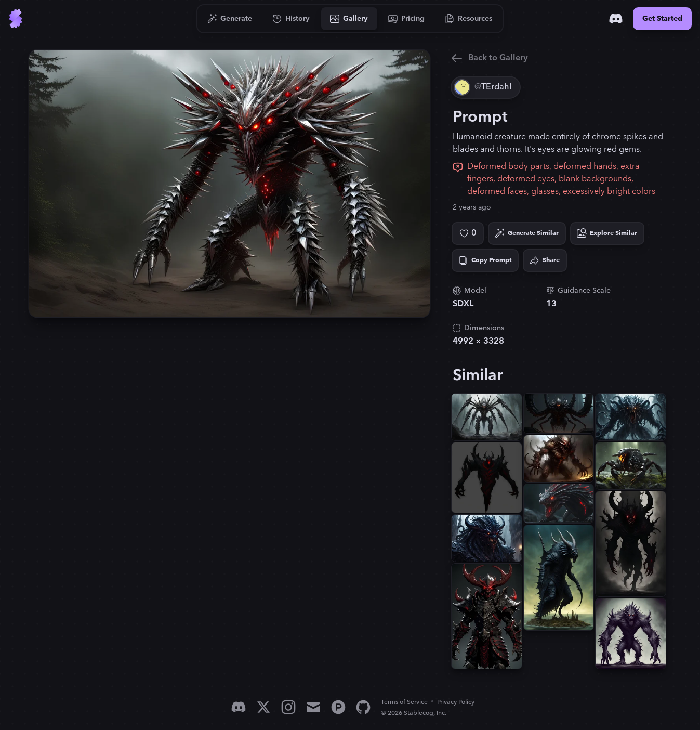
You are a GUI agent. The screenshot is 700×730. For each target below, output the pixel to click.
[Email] (313, 707)
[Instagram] (288, 707)
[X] (263, 707)
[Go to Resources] (469, 19)
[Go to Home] (16, 19)
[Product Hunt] (338, 707)
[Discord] (616, 19)
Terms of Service (404, 702)
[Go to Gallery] (349, 19)
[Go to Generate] (230, 19)
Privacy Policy (456, 702)
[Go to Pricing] (407, 19)
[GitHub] (363, 707)
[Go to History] (291, 19)
